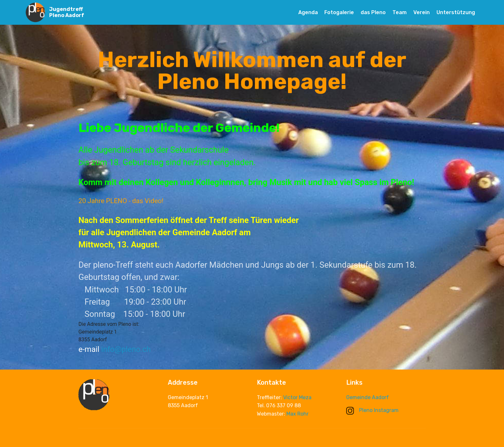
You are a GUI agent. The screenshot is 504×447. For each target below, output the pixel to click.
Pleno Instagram (372, 410)
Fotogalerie (339, 12)
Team (400, 12)
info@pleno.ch (126, 349)
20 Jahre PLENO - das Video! (121, 201)
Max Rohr (297, 415)
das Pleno (373, 12)
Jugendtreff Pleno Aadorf (67, 12)
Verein (422, 12)
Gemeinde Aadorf (368, 398)
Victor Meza (297, 398)
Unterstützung (456, 12)
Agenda (308, 12)
